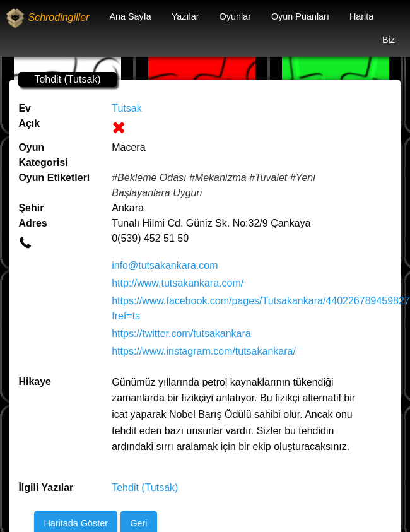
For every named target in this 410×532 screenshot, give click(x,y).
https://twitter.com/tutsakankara (181, 334)
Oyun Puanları (300, 16)
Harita (361, 16)
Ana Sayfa (130, 16)
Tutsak (126, 108)
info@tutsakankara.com (165, 265)
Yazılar (185, 16)
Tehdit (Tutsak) (145, 488)
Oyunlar (235, 16)
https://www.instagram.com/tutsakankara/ (204, 351)
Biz (389, 40)
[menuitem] (130, 17)
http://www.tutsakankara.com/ (178, 283)
